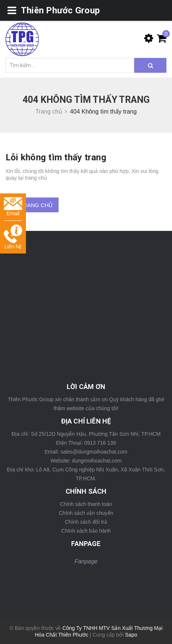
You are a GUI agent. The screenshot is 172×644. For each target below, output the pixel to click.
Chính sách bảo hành (86, 531)
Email (13, 207)
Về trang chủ (32, 205)
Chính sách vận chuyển (86, 513)
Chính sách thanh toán (86, 504)
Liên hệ (13, 237)
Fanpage (86, 561)
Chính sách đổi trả (86, 522)
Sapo (131, 635)
